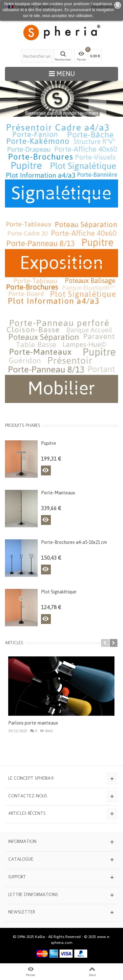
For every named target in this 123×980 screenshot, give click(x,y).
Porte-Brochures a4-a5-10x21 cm (74, 542)
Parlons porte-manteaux (33, 723)
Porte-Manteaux (58, 493)
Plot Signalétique (59, 592)
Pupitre (49, 443)
